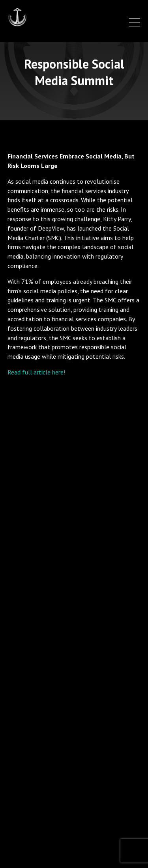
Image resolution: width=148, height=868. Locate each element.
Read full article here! (36, 372)
